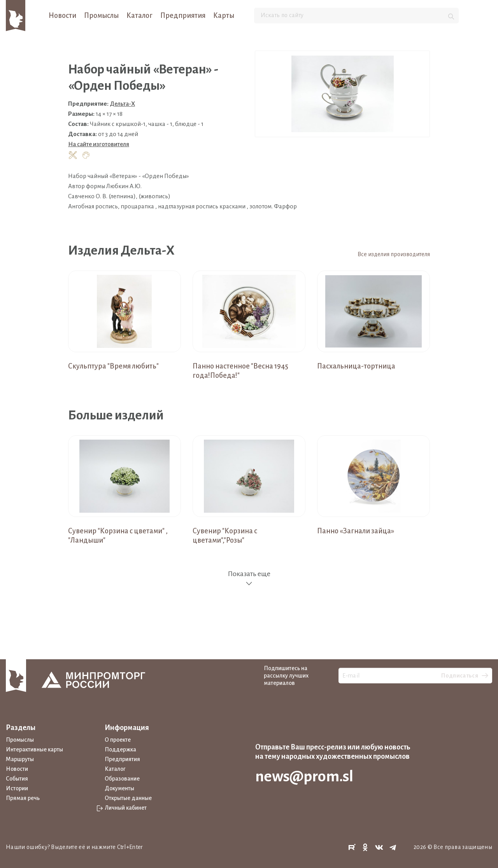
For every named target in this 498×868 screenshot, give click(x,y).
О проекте (118, 740)
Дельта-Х (122, 104)
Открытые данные (128, 798)
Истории (17, 788)
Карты (224, 16)
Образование (122, 779)
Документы (119, 788)
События (17, 779)
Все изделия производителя (394, 254)
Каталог (139, 16)
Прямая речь (23, 798)
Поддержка (120, 749)
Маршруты (20, 759)
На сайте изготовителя (99, 144)
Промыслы (101, 16)
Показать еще (249, 579)
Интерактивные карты (34, 749)
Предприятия (183, 16)
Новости (62, 16)
